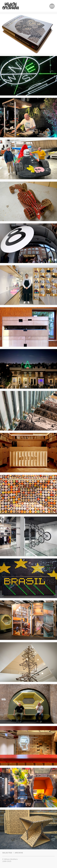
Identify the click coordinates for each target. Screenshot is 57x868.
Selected (7, 853)
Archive (19, 853)
